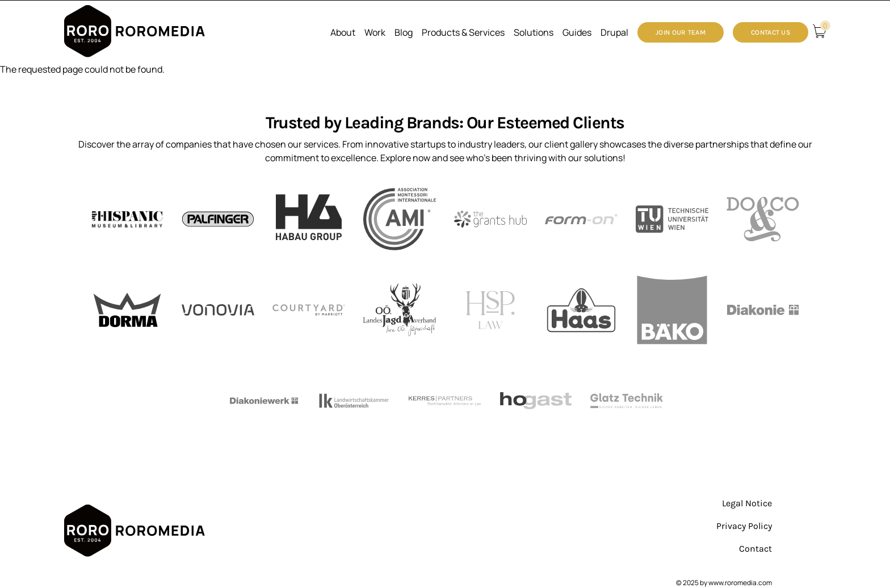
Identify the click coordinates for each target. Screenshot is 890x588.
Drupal (614, 32)
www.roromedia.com (740, 583)
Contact (755, 549)
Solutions (534, 32)
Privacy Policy (744, 526)
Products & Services (463, 32)
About (343, 32)
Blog (404, 32)
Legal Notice (747, 503)
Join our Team (681, 32)
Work (375, 32)
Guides (577, 32)
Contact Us (771, 32)
